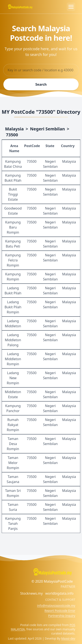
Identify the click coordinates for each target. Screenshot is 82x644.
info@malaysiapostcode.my (56, 605)
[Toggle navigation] (71, 7)
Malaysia (14, 129)
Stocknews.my (31, 593)
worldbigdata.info (59, 593)
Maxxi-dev (68, 638)
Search (41, 84)
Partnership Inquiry (62, 616)
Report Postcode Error (60, 611)
